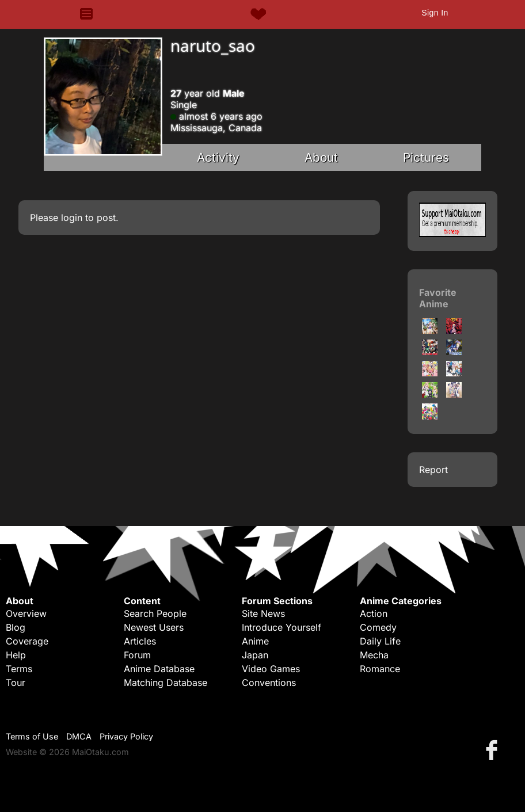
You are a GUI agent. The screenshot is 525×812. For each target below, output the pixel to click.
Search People (155, 613)
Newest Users (154, 627)
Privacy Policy (126, 736)
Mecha (374, 655)
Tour (16, 683)
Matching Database (166, 683)
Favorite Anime (438, 298)
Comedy (378, 627)
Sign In (435, 13)
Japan (255, 655)
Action (374, 613)
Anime (255, 641)
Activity (218, 157)
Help (16, 655)
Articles (140, 641)
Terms (19, 669)
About (321, 157)
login (72, 218)
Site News (263, 613)
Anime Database (159, 669)
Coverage (27, 641)
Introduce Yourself (281, 627)
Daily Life (380, 641)
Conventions (269, 683)
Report (433, 470)
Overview (26, 613)
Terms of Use (32, 736)
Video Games (271, 669)
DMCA (79, 736)
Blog (16, 627)
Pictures (426, 157)
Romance (380, 669)
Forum (137, 655)
